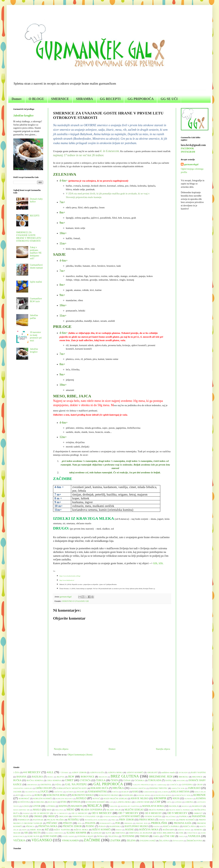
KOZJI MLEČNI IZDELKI (115, 799)
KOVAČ (96, 799)
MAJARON (77, 806)
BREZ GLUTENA (125, 776)
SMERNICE (60, 99)
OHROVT (198, 813)
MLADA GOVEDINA (91, 810)
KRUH (176, 798)
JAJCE (44, 791)
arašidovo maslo (168, 772)
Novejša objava (61, 749)
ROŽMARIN (168, 830)
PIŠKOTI (68, 823)
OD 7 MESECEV (128, 813)
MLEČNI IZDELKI (134, 810)
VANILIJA (194, 836)
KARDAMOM (149, 792)
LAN (111, 802)
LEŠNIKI (178, 802)
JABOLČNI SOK (178, 788)
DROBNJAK (32, 785)
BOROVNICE (88, 777)
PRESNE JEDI (142, 823)
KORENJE (200, 795)
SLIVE (109, 833)
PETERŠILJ (74, 820)
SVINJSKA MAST (85, 836)
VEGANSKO (42, 840)
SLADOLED (96, 833)
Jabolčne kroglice (23, 116)
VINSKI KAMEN (70, 841)
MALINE (114, 806)
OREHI (51, 816)
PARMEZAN (24, 820)
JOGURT (80, 792)
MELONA (59, 810)
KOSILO (81, 798)
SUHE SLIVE (33, 836)
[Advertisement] (112, 720)
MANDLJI (174, 806)
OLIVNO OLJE (21, 816)
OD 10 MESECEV (41, 813)
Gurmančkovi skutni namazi (36, 266)
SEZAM (17, 833)
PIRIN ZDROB (127, 820)
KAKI (135, 792)
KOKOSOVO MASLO (83, 795)
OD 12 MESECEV (79, 813)
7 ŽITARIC (64, 772)
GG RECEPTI (110, 99)
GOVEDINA (187, 785)
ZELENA (131, 841)
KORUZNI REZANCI (64, 799)
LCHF (157, 802)
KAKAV (125, 792)
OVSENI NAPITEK (153, 816)
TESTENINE (128, 836)
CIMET (69, 780)
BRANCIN (103, 777)
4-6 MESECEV (32, 772)
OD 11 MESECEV (61, 813)
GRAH (200, 785)
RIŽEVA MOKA (81, 830)
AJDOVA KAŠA (97, 772)
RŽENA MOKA (184, 830)
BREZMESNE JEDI (161, 777)
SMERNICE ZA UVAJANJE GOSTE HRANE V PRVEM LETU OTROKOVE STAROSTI (29, 237)
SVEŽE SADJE (68, 836)
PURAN (102, 826)
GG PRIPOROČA (141, 99)
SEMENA (198, 830)
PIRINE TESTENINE (167, 820)
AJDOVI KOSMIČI (135, 772)
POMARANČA (106, 823)
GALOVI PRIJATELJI (142, 785)
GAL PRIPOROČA (108, 784)
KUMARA (189, 799)
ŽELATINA (164, 841)
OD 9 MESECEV (177, 813)
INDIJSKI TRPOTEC (159, 788)
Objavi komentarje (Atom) (80, 755)
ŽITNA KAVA (178, 841)
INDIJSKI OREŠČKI (138, 788)
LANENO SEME (142, 802)
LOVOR (36, 806)
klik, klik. (159, 563)
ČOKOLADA (155, 780)
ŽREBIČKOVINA (194, 841)
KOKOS (39, 795)
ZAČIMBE (92, 840)
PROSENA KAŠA (183, 823)
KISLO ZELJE (200, 792)
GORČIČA (174, 785)
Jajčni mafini (36, 282)
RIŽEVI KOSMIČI (101, 830)
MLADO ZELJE (114, 810)
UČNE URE (169, 836)
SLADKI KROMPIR (76, 833)
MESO (70, 810)
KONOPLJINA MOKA (162, 795)
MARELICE (197, 806)
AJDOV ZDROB (79, 772)
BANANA (21, 777)
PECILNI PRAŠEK (55, 820)
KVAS (64, 802)
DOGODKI (181, 780)
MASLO (37, 810)
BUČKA (17, 780)
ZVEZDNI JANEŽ (147, 841)
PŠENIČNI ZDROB (72, 826)
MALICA (95, 806)
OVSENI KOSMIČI (131, 816)
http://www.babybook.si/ (67, 580)
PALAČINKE (171, 816)
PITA (79, 823)
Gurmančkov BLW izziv (36, 300)
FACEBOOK (187, 149)
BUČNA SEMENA (35, 780)
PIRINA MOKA (147, 820)
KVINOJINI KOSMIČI (96, 802)
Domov (17, 99)
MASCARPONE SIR (21, 810)
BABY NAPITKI (199, 772)
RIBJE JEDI (36, 830)
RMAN (119, 830)
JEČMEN (70, 792)
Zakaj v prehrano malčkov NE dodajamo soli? (36, 253)
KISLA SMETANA (180, 792)
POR (118, 823)
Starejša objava (163, 749)
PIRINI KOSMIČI (187, 820)
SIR (26, 833)
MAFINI (63, 806)
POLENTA (90, 823)
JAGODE (17, 792)
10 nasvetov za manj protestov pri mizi (36, 336)
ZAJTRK (115, 840)
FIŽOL (58, 785)
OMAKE (38, 816)
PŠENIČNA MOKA (48, 826)
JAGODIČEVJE (31, 792)
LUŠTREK (50, 806)
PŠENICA (30, 826)
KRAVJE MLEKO (140, 798)
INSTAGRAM (188, 152)
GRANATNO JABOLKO (23, 788)
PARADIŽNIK (199, 816)
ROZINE (129, 830)
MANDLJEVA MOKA (153, 806)
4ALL (50, 772)
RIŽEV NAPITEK (62, 830)
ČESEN (114, 780)
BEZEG (50, 777)
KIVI (18, 795)
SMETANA (120, 833)
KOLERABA (128, 795)
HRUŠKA (118, 788)
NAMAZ (26, 813)
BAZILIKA (37, 777)
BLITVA (61, 777)
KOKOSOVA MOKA (57, 795)
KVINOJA (76, 802)
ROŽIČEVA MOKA (149, 830)
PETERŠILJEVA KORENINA (96, 820)
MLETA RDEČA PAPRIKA (180, 810)
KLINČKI (28, 795)
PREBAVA (128, 823)
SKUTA (37, 833)
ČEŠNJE (127, 780)
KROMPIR (160, 798)
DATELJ (169, 780)
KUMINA (201, 798)
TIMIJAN (144, 836)
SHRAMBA (84, 99)
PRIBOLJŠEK (159, 823)
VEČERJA (19, 840)
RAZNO (157, 826)
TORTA (156, 836)
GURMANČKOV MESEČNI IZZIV (71, 788)
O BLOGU (36, 99)
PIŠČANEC (52, 823)
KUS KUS (52, 802)
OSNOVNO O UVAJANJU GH (75, 601)
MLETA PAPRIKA (157, 810)
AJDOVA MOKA (115, 772)
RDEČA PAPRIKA (171, 826)
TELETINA (113, 836)
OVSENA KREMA (110, 816)
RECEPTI (35, 216)
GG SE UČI (169, 99)
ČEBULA (101, 780)
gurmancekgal (191, 164)
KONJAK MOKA (144, 795)
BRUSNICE (197, 777)
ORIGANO (64, 816)
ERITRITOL (46, 785)
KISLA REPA (163, 792)
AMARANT (152, 772)
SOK (181, 833)
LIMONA (189, 802)
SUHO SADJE (50, 836)
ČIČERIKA (139, 780)
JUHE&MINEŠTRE (97, 792)
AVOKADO (183, 772)
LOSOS (26, 806)
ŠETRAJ (101, 836)
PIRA (113, 820)
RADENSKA (115, 826)
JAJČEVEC (58, 792)
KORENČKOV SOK (182, 795)
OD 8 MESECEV (153, 813)
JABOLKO (194, 788)
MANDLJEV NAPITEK (130, 806)
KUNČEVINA (24, 802)
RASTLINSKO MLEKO (136, 826)
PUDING (90, 826)
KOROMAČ (24, 799)
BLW (71, 777)
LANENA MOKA (124, 802)
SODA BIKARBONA (166, 833)
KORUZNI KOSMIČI (43, 799)
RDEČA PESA (190, 826)
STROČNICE (192, 833)
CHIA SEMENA (54, 780)
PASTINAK (38, 820)
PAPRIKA (184, 816)
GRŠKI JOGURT (44, 788)
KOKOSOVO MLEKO (109, 795)
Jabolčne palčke (34, 317)
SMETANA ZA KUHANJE (141, 833)
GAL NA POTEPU (76, 784)
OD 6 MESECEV (102, 813)
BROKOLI (184, 777)
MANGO (185, 806)
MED (49, 810)
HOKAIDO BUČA (100, 788)
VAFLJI (182, 836)
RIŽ (47, 830)
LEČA (169, 802)
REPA (24, 830)
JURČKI (115, 792)
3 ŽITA (16, 772)
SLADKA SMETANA (55, 833)
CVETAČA (85, 780)
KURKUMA (39, 802)
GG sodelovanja (160, 785)
